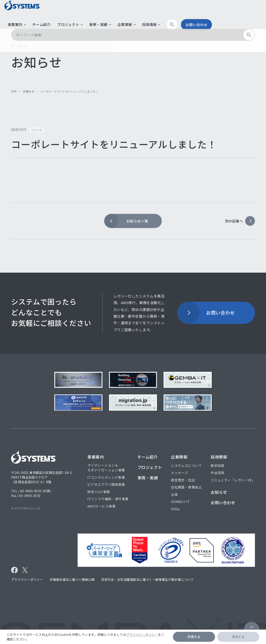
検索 (221, 14)
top (14, 91)
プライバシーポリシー (142, 634)
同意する (194, 637)
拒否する (238, 637)
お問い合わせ (244, 14)
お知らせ (28, 91)
